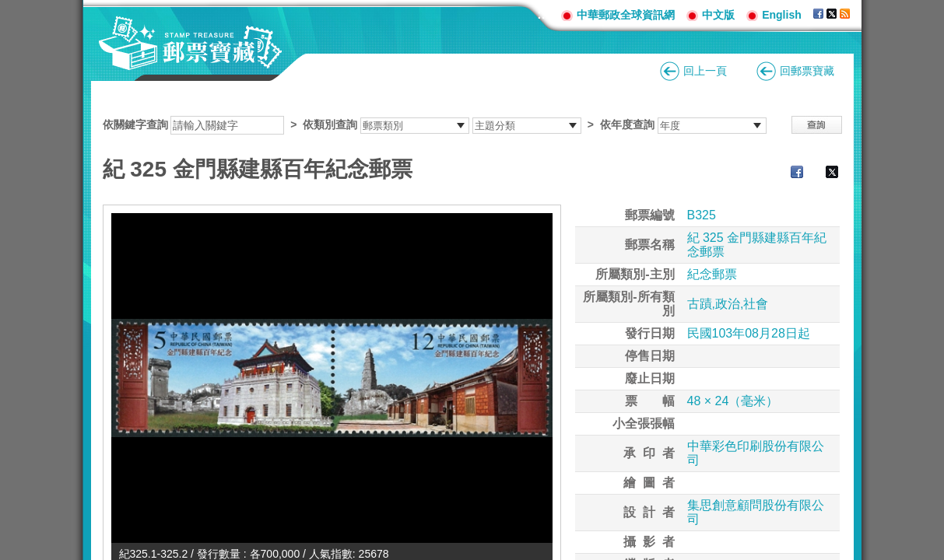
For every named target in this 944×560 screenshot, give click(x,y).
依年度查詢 (627, 124)
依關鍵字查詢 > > (435, 124)
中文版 (718, 15)
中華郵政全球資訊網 (626, 15)
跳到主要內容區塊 (8, 8)
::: (543, 14)
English (782, 15)
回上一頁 (705, 71)
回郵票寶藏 (807, 71)
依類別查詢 (330, 124)
